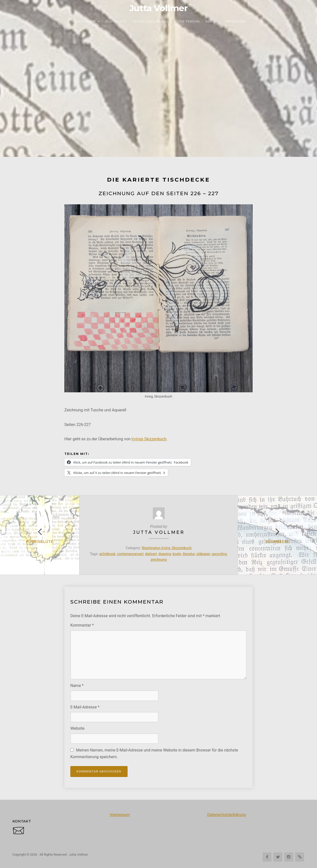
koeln (177, 554)
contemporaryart (130, 554)
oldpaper (203, 554)
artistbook (107, 554)
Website (77, 728)
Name (77, 686)
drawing (165, 554)
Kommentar (82, 625)
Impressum (120, 815)
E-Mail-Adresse (85, 707)
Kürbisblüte (40, 542)
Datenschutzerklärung (227, 815)
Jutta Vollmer (159, 8)
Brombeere (277, 542)
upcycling (219, 554)
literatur (189, 554)
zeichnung (159, 560)
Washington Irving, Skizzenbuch (167, 548)
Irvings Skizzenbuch (149, 439)
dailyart (151, 554)
